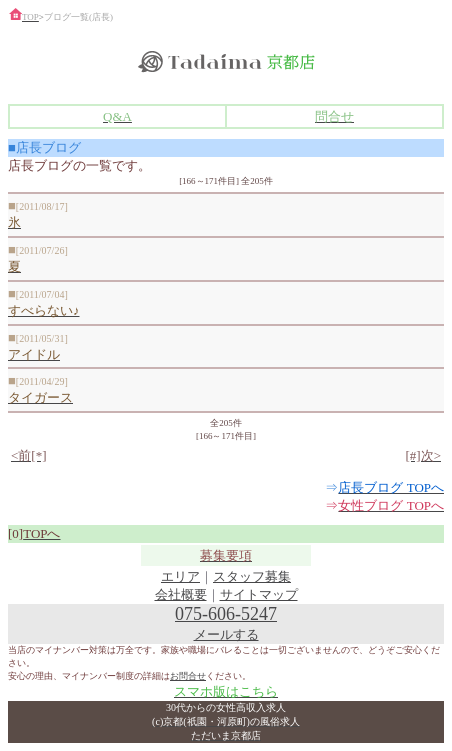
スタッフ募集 (252, 576)
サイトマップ (259, 594)
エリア (180, 576)
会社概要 (181, 594)
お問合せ (188, 676)
